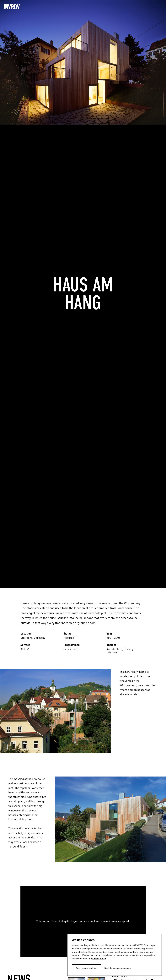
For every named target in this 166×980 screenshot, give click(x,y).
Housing (129, 649)
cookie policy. (99, 958)
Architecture (114, 649)
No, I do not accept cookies (118, 968)
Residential (70, 649)
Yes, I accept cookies (86, 968)
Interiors (112, 652)
